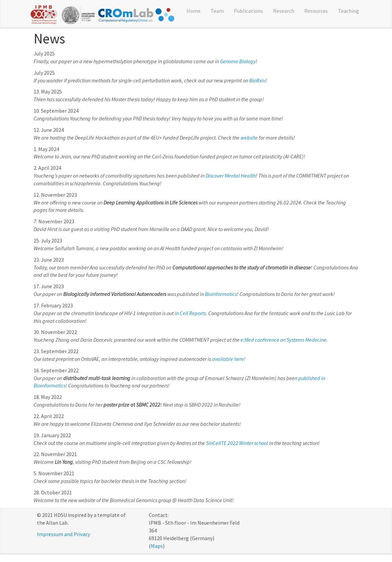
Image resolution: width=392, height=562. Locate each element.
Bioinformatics (221, 294)
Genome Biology (238, 61)
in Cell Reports (190, 313)
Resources (316, 11)
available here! (229, 359)
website (249, 138)
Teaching (349, 11)
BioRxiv (257, 80)
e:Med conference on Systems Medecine (284, 340)
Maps (157, 546)
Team (217, 11)
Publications (248, 11)
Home (193, 11)
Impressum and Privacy (63, 534)
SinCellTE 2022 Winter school (237, 443)
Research (284, 11)
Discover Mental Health (231, 176)
